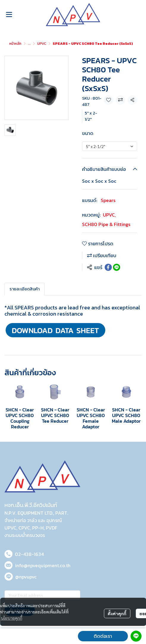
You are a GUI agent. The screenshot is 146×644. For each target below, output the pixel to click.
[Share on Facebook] (108, 267)
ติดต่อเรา (103, 636)
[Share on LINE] (117, 267)
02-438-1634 (29, 554)
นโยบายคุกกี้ (12, 618)
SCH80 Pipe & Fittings (106, 224)
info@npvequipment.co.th (43, 565)
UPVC (42, 44)
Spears (108, 200)
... (29, 44)
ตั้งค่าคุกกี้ (117, 613)
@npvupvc (26, 577)
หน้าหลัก (15, 44)
